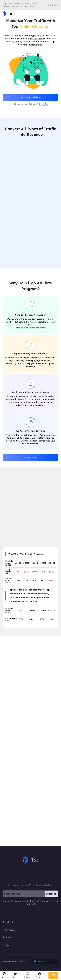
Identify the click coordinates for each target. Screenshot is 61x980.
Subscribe (51, 894)
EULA (23, 962)
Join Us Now (31, 458)
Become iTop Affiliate (30, 97)
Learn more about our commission (30, 328)
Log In (43, 104)
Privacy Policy (9, 962)
